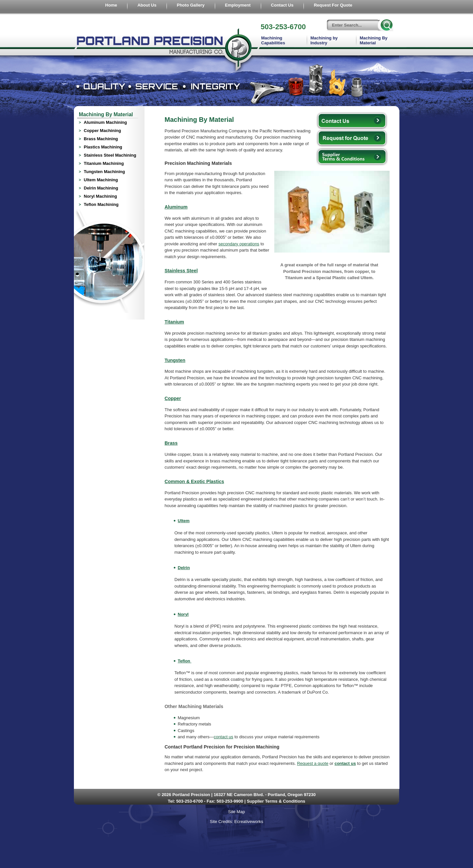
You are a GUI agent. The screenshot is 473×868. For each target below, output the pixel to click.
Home (111, 5)
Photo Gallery (191, 5)
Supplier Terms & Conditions (276, 801)
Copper (173, 398)
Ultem (184, 521)
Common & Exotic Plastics (194, 481)
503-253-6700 (283, 27)
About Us (147, 5)
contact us (224, 737)
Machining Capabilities (273, 40)
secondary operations (239, 244)
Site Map (236, 812)
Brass (171, 443)
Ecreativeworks (249, 822)
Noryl (183, 614)
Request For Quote (333, 5)
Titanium (174, 322)
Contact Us (282, 5)
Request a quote (313, 763)
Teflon (185, 661)
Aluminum (176, 207)
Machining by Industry (324, 40)
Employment (238, 5)
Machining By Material (374, 40)
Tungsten (175, 360)
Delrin (184, 568)
